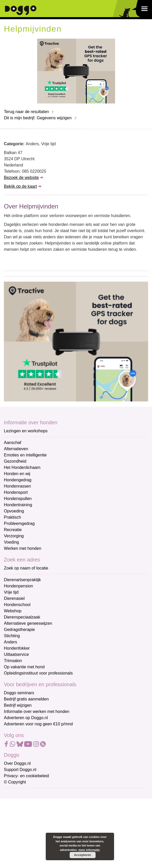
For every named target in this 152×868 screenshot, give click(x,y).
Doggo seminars (19, 693)
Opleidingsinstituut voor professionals (38, 673)
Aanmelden (41, 850)
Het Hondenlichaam (22, 467)
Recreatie (13, 530)
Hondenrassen (17, 486)
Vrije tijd (11, 592)
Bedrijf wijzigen (18, 705)
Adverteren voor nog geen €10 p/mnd (38, 724)
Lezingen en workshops (26, 431)
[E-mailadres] (41, 802)
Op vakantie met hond (24, 667)
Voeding (11, 542)
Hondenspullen (18, 499)
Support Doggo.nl (20, 770)
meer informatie (89, 850)
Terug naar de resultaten (26, 112)
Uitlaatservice (16, 654)
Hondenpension (18, 586)
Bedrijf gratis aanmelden (26, 699)
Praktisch (12, 517)
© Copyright (15, 782)
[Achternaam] (41, 837)
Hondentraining (18, 505)
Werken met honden (23, 548)
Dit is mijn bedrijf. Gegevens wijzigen (38, 118)
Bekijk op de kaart (20, 186)
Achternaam (15, 829)
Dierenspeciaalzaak (22, 617)
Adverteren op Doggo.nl (26, 718)
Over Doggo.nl (17, 763)
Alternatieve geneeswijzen (28, 623)
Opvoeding (14, 511)
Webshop (13, 611)
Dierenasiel (14, 598)
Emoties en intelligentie (25, 455)
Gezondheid (15, 461)
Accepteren (82, 855)
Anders (11, 642)
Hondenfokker (17, 648)
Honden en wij (17, 474)
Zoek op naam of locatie (26, 568)
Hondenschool (17, 605)
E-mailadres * (17, 794)
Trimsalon (13, 661)
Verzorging (14, 536)
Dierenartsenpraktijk (22, 580)
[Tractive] (76, 71)
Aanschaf (13, 443)
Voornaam (14, 812)
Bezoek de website (21, 178)
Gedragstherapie (19, 630)
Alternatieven (16, 449)
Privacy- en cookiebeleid (26, 776)
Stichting (12, 636)
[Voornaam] (41, 820)
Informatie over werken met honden (37, 711)
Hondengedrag (18, 480)
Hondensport (16, 492)
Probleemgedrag (19, 523)
